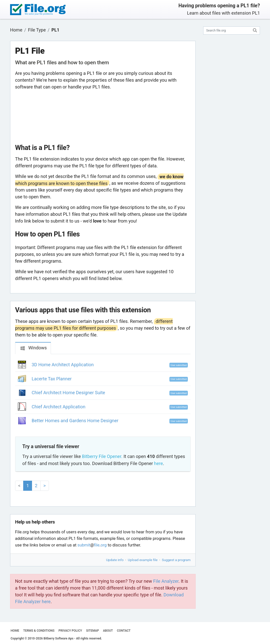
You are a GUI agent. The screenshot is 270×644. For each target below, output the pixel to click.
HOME (15, 631)
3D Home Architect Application (63, 365)
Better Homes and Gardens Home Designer (75, 421)
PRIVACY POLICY (70, 631)
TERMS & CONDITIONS (39, 631)
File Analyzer (166, 581)
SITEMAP (92, 631)
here (158, 463)
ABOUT (108, 631)
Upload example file (143, 560)
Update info (115, 560)
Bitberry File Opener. (102, 456)
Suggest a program (176, 560)
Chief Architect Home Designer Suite (68, 393)
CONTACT (124, 631)
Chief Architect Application (59, 407)
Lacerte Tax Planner (52, 379)
